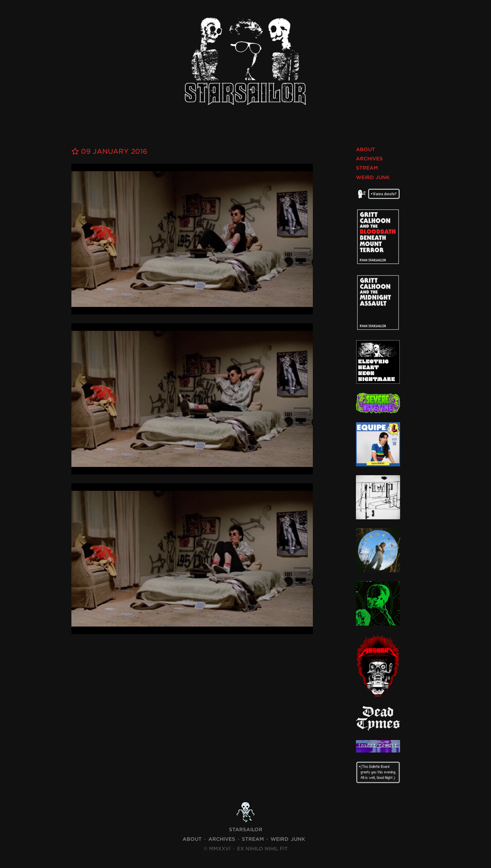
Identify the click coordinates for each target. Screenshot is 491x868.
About (365, 150)
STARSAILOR (246, 830)
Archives (369, 159)
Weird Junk (373, 177)
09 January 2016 (109, 151)
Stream (367, 168)
